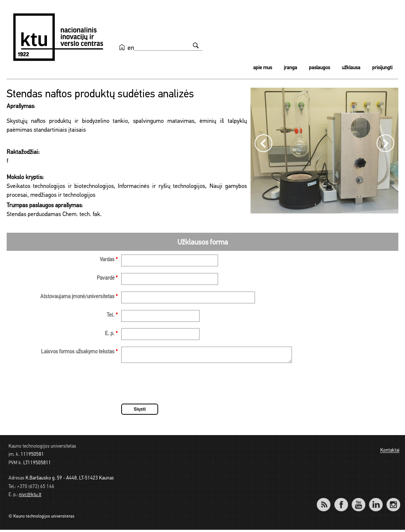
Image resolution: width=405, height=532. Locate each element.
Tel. (112, 315)
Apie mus (263, 68)
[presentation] (177, 387)
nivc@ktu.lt (30, 497)
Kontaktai (390, 453)
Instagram (393, 502)
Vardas (109, 260)
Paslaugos (319, 68)
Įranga (290, 68)
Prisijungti (382, 68)
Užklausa (351, 68)
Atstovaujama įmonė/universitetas (79, 297)
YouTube (358, 502)
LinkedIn (376, 502)
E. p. (111, 334)
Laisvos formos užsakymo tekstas (79, 352)
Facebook (341, 502)
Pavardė (107, 278)
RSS (327, 502)
